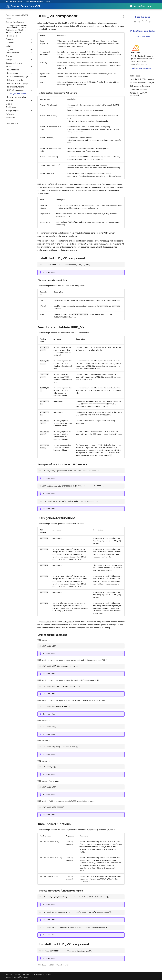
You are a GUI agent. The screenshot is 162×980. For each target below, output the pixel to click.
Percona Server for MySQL (17, 15)
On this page (135, 76)
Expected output (49, 272)
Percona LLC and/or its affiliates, (18, 975)
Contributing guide (143, 36)
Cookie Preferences (44, 975)
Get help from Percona (141, 68)
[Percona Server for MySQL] (8, 6)
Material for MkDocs (21, 977)
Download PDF (12, 124)
